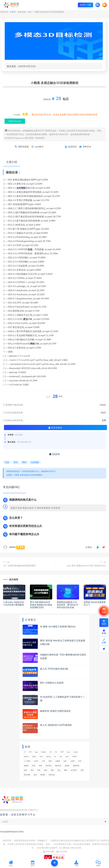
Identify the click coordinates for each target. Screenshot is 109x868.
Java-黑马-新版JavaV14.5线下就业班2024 (86, 566)
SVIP (104, 611)
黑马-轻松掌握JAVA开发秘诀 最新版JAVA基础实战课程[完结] (41, 605)
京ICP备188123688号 (47, 848)
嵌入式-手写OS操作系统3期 (54, 669)
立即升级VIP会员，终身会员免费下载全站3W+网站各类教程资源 (66, 115)
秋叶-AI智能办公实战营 (52, 683)
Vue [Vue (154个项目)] (61, 756)
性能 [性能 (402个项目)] (40, 766)
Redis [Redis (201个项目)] (34, 756)
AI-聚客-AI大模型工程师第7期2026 (58, 626)
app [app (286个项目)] (36, 752)
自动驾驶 (21, 188)
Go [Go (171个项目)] (56, 752)
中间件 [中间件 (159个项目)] (74, 756)
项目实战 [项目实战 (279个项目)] (52, 775)
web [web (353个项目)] (67, 756)
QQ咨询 (55, 454)
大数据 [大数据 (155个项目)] (58, 761)
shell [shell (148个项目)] (41, 756)
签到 (104, 623)
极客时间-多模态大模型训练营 (55, 711)
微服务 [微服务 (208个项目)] (26, 766)
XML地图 (48, 851)
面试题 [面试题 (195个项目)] (43, 775)
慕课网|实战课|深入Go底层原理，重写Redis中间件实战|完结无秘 (68, 605)
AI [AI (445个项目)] (25, 752)
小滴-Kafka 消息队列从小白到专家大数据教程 (14, 603)
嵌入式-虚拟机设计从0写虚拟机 (56, 725)
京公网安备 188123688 (70, 848)
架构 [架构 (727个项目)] (26, 770)
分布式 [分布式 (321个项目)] (36, 761)
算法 (26, 319)
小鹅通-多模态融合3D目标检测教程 (28, 475)
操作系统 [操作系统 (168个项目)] (49, 766)
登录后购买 (55, 428)
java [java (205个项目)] (69, 752)
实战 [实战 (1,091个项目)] (65, 761)
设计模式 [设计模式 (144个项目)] (74, 770)
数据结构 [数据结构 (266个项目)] (76, 766)
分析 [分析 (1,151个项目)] (43, 761)
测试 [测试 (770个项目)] (32, 770)
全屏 (104, 641)
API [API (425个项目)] (30, 752)
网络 (32, 344)
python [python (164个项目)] (26, 756)
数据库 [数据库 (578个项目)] (67, 766)
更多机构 (22, 12)
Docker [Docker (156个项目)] (44, 752)
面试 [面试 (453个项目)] (35, 775)
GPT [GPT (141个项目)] (62, 752)
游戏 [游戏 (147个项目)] (39, 770)
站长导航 (62, 851)
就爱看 (13, 12)
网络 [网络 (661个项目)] (66, 770)
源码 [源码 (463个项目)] (46, 770)
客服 (104, 632)
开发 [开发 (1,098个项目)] (80, 761)
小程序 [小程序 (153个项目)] (72, 761)
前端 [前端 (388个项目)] (50, 761)
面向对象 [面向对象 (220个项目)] (27, 775)
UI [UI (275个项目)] (55, 756)
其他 (29, 12)
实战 (30, 249)
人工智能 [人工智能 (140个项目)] (27, 761)
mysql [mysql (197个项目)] (75, 752)
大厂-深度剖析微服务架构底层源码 (19, 566)
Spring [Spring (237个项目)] (48, 756)
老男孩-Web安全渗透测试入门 (95, 603)
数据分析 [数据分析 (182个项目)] (58, 766)
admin (12, 547)
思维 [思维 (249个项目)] (34, 766)
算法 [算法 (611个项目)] (59, 770)
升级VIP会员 (15, 121)
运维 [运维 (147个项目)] (82, 770)
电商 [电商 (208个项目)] (52, 770)
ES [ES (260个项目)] (50, 752)
